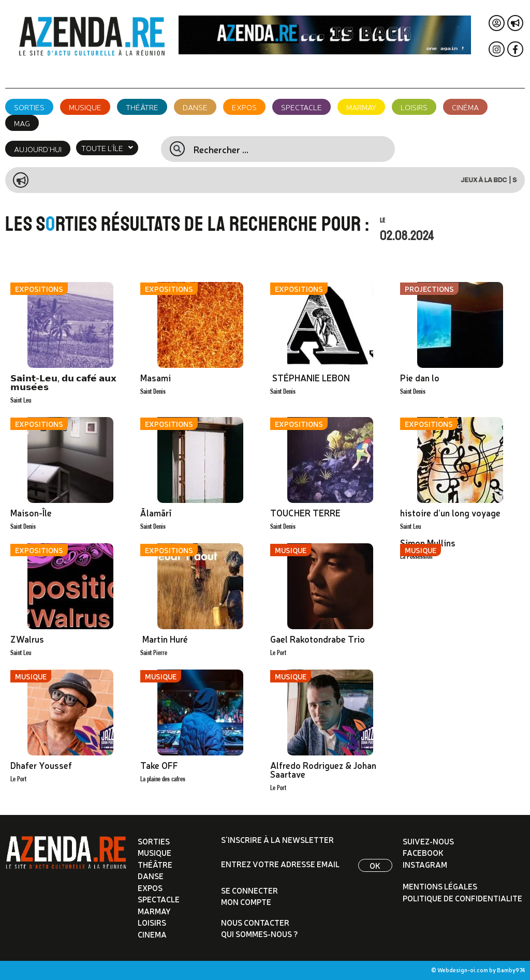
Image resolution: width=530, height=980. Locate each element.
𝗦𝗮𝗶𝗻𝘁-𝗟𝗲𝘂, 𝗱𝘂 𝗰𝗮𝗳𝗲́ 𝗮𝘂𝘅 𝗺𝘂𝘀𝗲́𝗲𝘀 (63, 382)
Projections (429, 289)
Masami (156, 377)
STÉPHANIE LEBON (310, 377)
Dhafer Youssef (41, 765)
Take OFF (159, 765)
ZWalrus (27, 639)
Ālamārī (156, 513)
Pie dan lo (420, 377)
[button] (107, 148)
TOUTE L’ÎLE (107, 148)
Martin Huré (164, 639)
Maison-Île (31, 513)
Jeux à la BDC (497, 180)
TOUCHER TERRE (305, 513)
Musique (291, 550)
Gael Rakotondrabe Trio (318, 639)
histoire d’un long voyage (450, 513)
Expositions (39, 289)
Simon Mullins (428, 543)
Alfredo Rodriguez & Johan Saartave (323, 769)
